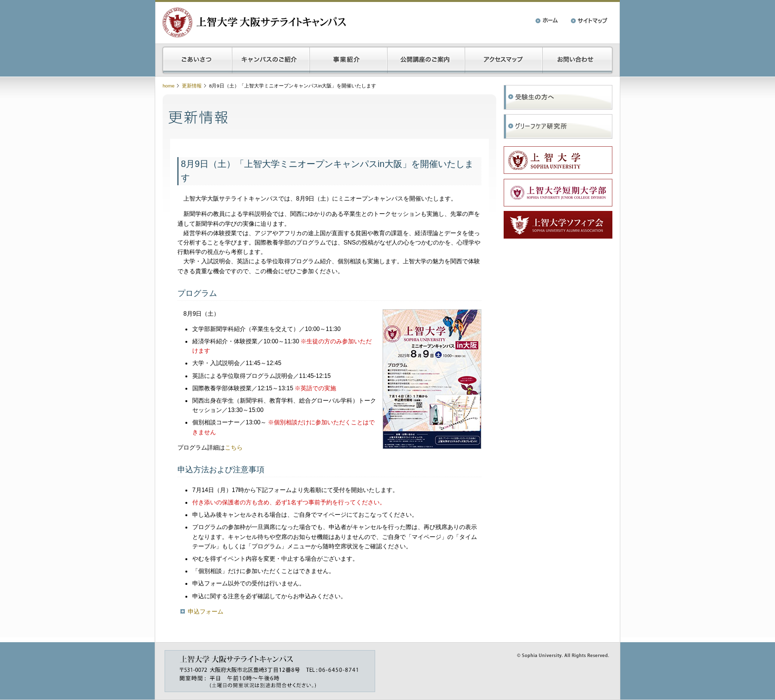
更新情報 (192, 86)
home (169, 86)
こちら (234, 448)
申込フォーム (206, 612)
